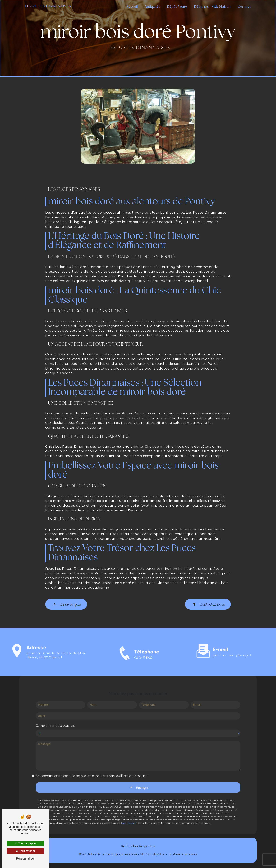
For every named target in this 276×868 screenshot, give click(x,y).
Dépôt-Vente (177, 7)
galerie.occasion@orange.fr (232, 650)
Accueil (131, 7)
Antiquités (152, 7)
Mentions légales (152, 854)
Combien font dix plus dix (55, 720)
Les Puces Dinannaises (48, 7)
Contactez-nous (207, 604)
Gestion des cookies (183, 854)
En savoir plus (67, 604)
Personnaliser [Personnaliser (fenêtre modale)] (25, 859)
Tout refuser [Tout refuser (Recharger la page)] (25, 851)
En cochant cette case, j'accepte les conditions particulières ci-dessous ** (92, 770)
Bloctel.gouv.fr (129, 818)
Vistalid (87, 854)
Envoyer (142, 782)
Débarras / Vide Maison (212, 7)
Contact (244, 7)
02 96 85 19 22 (143, 663)
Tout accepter (25, 843)
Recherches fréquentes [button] (138, 846)
